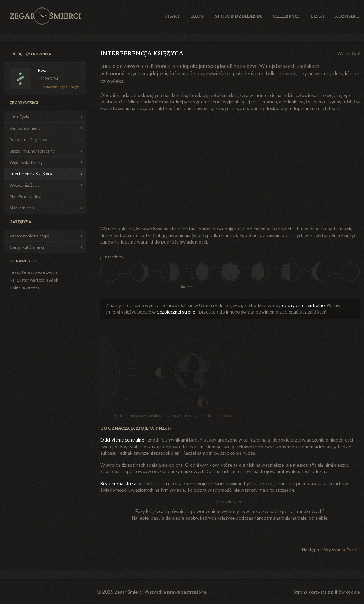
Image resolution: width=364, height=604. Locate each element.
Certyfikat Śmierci (27, 247)
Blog (198, 16)
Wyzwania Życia (25, 185)
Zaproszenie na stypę (30, 236)
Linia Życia (19, 117)
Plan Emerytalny (25, 196)
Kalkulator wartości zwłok (34, 280)
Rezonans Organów (28, 140)
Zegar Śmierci (45, 16)
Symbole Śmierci (26, 128)
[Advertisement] (183, 169)
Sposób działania (239, 16)
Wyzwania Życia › (342, 550)
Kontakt (347, 16)
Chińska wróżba (25, 288)
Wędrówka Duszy (26, 162)
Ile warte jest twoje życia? (33, 272)
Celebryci (286, 16)
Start (172, 16)
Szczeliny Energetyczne (32, 151)
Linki (317, 16)
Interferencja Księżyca (31, 174)
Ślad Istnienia (22, 208)
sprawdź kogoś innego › (62, 87)
